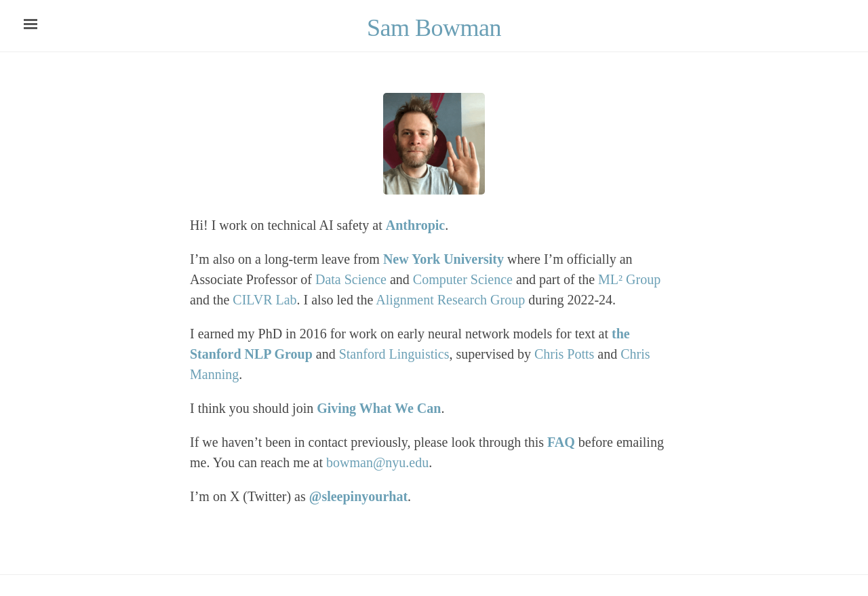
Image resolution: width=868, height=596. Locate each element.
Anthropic (415, 225)
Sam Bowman (434, 28)
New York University (443, 259)
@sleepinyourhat (358, 496)
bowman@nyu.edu (377, 462)
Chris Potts (564, 354)
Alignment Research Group (450, 300)
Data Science (351, 279)
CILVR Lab (264, 300)
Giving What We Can (379, 408)
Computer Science (463, 279)
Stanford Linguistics (394, 354)
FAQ (561, 442)
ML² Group (629, 279)
